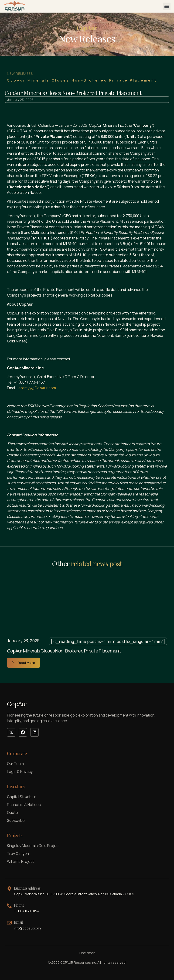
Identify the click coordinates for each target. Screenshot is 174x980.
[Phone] (9, 906)
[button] (167, 6)
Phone (19, 905)
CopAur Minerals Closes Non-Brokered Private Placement (64, 651)
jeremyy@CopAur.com (37, 388)
